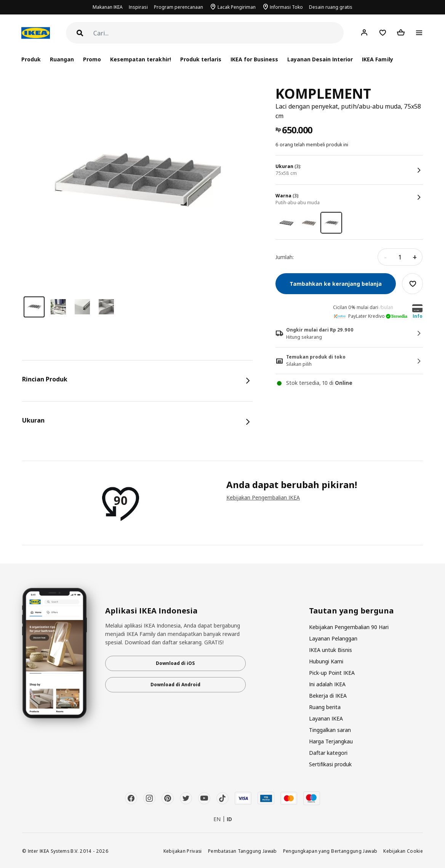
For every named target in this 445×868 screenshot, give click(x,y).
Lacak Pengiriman (237, 7)
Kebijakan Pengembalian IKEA (263, 497)
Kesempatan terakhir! (140, 59)
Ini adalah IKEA (327, 684)
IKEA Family (377, 59)
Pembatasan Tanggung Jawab (243, 851)
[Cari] (218, 33)
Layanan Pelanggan (333, 638)
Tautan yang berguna (351, 611)
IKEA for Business (254, 59)
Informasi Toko (286, 7)
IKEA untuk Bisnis (331, 650)
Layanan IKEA (326, 718)
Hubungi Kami (326, 661)
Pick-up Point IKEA (332, 673)
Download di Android (175, 685)
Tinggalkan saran (330, 730)
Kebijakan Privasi (183, 851)
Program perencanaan (178, 7)
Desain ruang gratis (331, 7)
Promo (92, 59)
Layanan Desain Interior (320, 59)
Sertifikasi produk (330, 764)
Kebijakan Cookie (403, 851)
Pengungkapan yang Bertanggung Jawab (330, 851)
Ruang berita (325, 707)
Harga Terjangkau (331, 741)
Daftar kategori (328, 753)
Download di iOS (175, 663)
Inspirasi (138, 7)
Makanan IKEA (108, 7)
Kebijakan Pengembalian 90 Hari (349, 627)
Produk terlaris (201, 59)
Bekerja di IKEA (328, 696)
